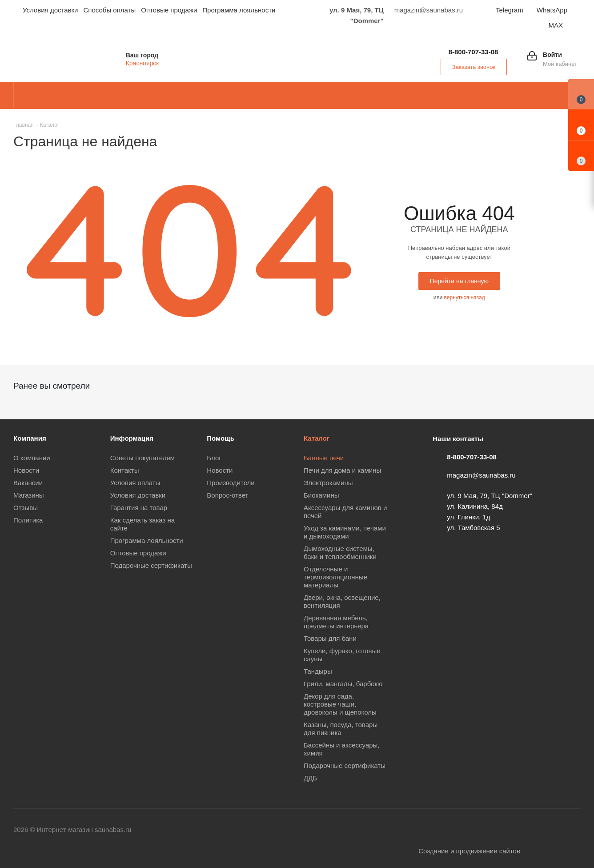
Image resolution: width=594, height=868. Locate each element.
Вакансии (28, 483)
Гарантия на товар (139, 508)
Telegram (510, 10)
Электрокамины (328, 483)
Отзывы (26, 508)
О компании (32, 458)
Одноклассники (485, 830)
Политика (28, 520)
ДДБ (310, 778)
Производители (231, 483)
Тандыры (318, 671)
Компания (30, 438)
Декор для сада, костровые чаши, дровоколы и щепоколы (340, 704)
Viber (507, 830)
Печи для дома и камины (342, 470)
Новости (26, 470)
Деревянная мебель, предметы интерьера (336, 622)
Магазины (29, 495)
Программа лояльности (147, 540)
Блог (214, 458)
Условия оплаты (135, 483)
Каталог (317, 438)
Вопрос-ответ (227, 495)
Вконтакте (418, 830)
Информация (132, 438)
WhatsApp (552, 10)
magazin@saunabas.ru (481, 475)
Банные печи (324, 458)
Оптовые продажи (138, 553)
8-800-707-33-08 (474, 52)
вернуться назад (465, 297)
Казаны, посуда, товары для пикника (341, 729)
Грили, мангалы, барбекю (343, 684)
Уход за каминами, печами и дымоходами (345, 532)
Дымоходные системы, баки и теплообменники (340, 553)
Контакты (125, 470)
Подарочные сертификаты (151, 565)
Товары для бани (330, 638)
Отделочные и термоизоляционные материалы (335, 577)
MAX (556, 25)
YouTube (463, 830)
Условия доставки (138, 495)
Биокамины (321, 495)
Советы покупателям (142, 458)
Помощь (221, 438)
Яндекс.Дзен (574, 830)
